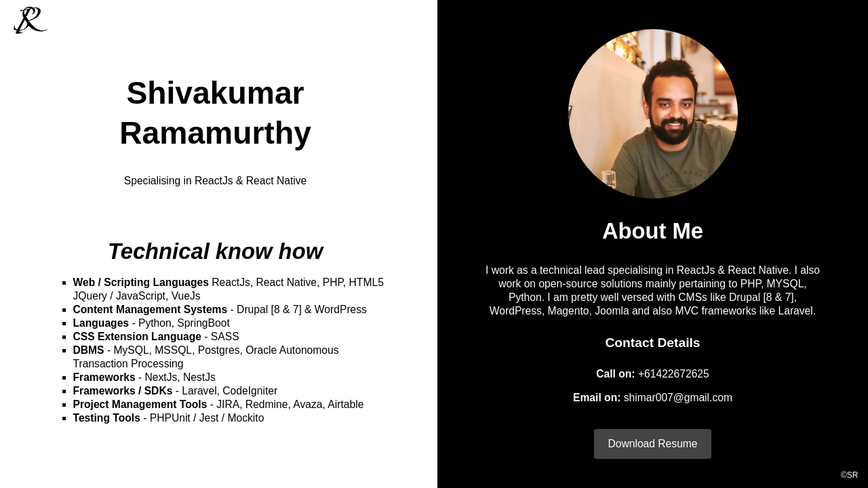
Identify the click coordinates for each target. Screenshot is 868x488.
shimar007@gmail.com (678, 398)
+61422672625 (674, 374)
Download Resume (652, 444)
